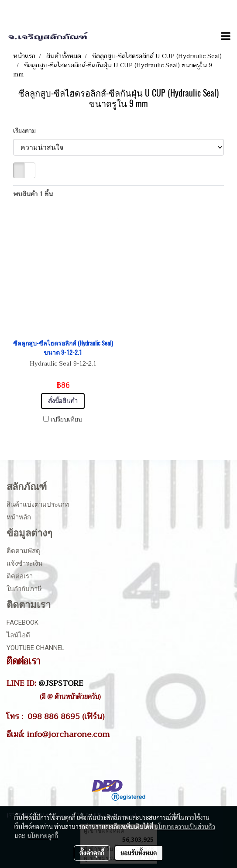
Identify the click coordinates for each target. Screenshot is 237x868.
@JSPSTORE (61, 683)
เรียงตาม (27, 131)
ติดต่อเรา (20, 576)
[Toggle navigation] (226, 37)
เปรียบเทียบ (67, 420)
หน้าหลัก (19, 517)
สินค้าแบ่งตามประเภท (38, 505)
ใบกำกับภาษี (24, 589)
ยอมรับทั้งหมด (139, 853)
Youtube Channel (36, 648)
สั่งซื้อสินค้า (63, 401)
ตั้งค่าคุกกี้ (92, 853)
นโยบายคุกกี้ (43, 836)
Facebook (22, 622)
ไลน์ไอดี (18, 635)
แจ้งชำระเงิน (24, 564)
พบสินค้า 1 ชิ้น (33, 194)
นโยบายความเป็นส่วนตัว (185, 827)
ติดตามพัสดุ (23, 551)
